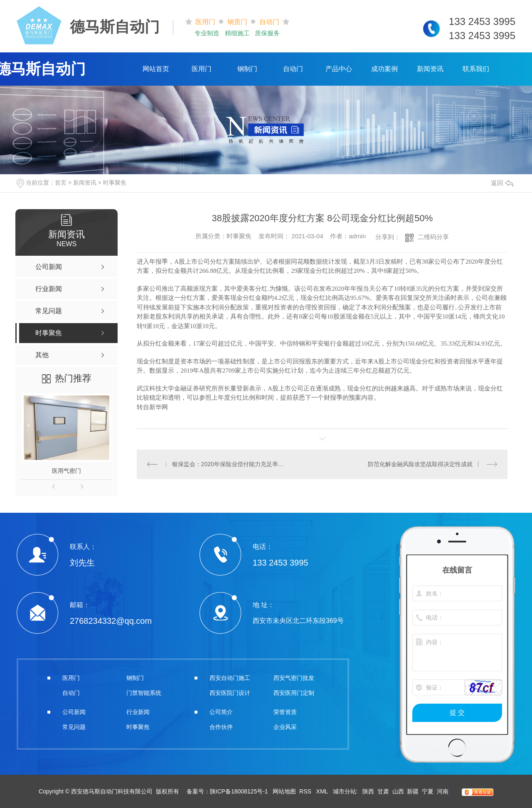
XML (323, 791)
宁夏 (428, 791)
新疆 (413, 791)
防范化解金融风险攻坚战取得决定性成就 (420, 464)
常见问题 (74, 727)
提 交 (457, 713)
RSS (306, 791)
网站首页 (156, 69)
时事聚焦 (115, 183)
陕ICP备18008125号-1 (239, 791)
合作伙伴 (221, 727)
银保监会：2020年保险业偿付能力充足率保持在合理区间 (230, 464)
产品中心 (339, 69)
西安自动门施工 (230, 678)
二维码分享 (433, 237)
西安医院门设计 (230, 693)
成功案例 (384, 69)
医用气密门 (66, 471)
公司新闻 (74, 712)
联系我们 (476, 69)
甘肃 (383, 791)
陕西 (368, 791)
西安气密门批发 (294, 678)
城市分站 (345, 791)
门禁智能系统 (144, 693)
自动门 (293, 69)
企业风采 (285, 727)
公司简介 (221, 712)
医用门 (202, 69)
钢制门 (247, 69)
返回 (502, 183)
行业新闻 (138, 712)
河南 (443, 791)
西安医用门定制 (294, 693)
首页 (61, 183)
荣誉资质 (285, 712)
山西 (398, 791)
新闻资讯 (430, 69)
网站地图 (284, 791)
